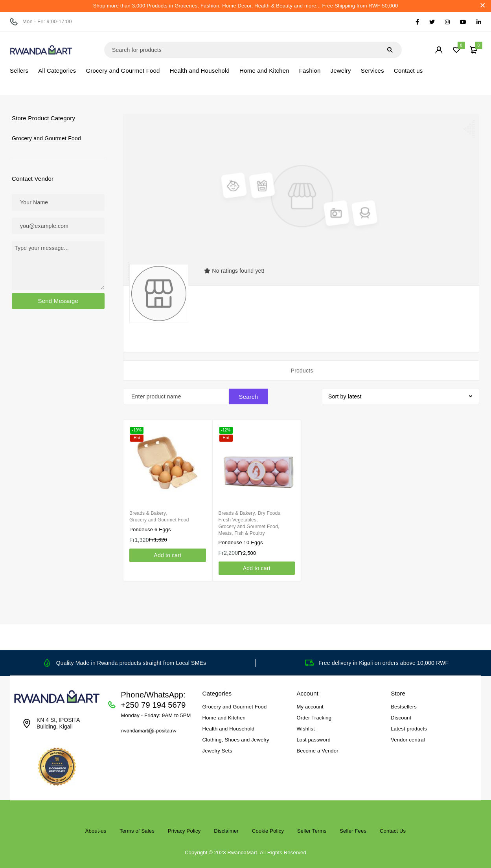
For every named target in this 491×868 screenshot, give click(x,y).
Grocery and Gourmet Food (46, 138)
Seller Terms (312, 831)
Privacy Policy (184, 831)
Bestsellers (404, 707)
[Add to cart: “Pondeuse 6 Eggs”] (167, 555)
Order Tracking (314, 718)
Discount (401, 718)
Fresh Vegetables (238, 520)
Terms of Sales (137, 831)
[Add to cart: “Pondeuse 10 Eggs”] (257, 568)
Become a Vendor (317, 751)
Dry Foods (269, 513)
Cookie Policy (268, 831)
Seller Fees (353, 831)
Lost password (313, 740)
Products (302, 371)
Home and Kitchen (224, 718)
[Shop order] (401, 396)
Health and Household (229, 729)
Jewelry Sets (217, 751)
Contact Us (393, 831)
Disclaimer (226, 831)
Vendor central (408, 740)
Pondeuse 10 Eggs (241, 542)
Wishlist (305, 729)
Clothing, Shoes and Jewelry (236, 740)
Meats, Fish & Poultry (242, 533)
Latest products (409, 729)
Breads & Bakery (148, 513)
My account (310, 707)
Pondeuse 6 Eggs (150, 529)
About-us (96, 831)
